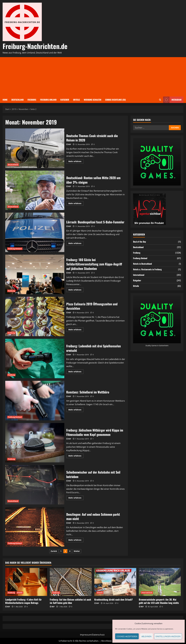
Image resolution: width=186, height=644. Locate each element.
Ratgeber (65, 100)
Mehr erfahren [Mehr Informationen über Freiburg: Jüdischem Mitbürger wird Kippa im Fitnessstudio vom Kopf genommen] (76, 456)
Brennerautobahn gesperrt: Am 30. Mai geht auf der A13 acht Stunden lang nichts (159, 601)
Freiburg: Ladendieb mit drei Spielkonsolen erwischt (35, 359)
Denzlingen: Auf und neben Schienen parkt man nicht (35, 527)
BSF (70, 144)
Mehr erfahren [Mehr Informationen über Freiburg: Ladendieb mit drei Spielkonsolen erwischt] (76, 372)
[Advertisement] (93, 77)
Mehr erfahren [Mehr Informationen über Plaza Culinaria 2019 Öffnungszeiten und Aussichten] (76, 330)
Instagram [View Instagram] (172, 100)
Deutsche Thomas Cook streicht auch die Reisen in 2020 (35, 148)
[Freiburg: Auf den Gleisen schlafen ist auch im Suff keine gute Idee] (71, 582)
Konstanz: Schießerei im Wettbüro (35, 401)
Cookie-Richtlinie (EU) (115, 100)
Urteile (76, 100)
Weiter (77, 551)
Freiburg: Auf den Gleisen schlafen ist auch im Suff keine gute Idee (70, 601)
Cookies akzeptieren (127, 636)
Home (5, 100)
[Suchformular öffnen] (160, 100)
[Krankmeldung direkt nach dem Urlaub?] (115, 582)
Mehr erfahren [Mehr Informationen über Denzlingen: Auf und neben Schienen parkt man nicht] (76, 540)
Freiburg (32, 100)
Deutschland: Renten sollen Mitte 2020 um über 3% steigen (35, 190)
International (139, 275)
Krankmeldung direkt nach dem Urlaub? (113, 599)
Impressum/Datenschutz (92, 635)
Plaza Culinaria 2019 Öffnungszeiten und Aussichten (35, 316)
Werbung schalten (93, 100)
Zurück (54, 551)
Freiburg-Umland (48, 100)
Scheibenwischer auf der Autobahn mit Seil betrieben (35, 485)
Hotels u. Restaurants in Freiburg (147, 269)
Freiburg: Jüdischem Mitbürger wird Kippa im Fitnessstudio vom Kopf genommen (35, 443)
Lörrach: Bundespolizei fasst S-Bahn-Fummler (35, 232)
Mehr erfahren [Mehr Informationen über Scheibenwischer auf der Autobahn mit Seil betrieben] (76, 498)
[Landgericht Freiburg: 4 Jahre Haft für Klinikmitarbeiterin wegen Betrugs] (26, 582)
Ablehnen (146, 636)
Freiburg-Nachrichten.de (35, 46)
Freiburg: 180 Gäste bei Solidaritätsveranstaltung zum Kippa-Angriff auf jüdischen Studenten (35, 274)
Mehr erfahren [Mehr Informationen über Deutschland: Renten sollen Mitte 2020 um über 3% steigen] (76, 204)
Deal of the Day (139, 242)
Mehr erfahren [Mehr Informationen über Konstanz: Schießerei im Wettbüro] (76, 410)
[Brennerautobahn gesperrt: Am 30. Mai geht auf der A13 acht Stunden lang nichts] (160, 582)
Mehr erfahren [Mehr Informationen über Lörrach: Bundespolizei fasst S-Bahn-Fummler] (76, 244)
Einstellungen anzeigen (168, 636)
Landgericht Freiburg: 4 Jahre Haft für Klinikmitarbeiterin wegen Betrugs (23, 601)
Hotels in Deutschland (142, 264)
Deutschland (17, 100)
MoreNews (107, 641)
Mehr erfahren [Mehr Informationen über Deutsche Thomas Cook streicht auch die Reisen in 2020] (76, 162)
